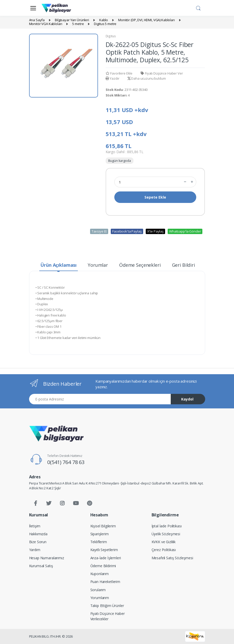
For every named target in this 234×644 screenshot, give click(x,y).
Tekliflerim (99, 542)
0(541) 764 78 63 (66, 462)
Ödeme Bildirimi (103, 566)
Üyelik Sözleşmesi (166, 534)
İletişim (35, 526)
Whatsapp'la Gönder (185, 231)
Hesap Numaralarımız (47, 558)
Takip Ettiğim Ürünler (107, 606)
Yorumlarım (100, 598)
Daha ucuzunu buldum (147, 78)
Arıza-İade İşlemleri (106, 558)
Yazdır (113, 78)
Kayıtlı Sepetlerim (104, 550)
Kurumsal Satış (41, 566)
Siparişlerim (100, 534)
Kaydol (187, 399)
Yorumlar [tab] (98, 265)
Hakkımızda (38, 534)
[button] (198, 7)
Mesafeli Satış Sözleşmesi (172, 558)
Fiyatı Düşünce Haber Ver (162, 73)
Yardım (35, 550)
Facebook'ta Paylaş (127, 231)
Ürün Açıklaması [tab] (58, 265)
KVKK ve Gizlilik (164, 542)
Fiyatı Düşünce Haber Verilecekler (108, 616)
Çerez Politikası (164, 550)
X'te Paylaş (155, 231)
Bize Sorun (38, 542)
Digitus (111, 36)
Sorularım (98, 590)
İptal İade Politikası (167, 526)
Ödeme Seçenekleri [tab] (140, 265)
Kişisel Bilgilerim (103, 526)
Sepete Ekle (155, 197)
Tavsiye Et (99, 231)
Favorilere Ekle (119, 73)
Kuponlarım (100, 574)
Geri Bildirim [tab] (186, 265)
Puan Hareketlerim (105, 582)
